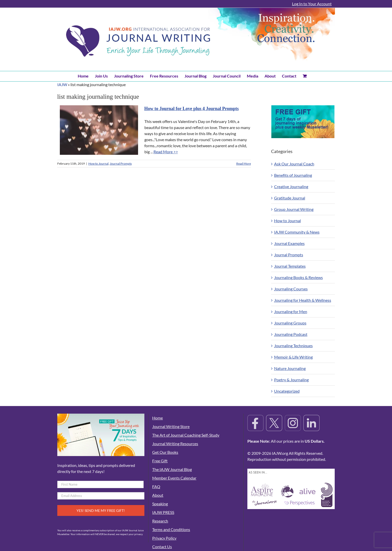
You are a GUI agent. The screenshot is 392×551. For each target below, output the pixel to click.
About (158, 495)
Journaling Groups (290, 323)
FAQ (156, 486)
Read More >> (166, 152)
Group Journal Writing (294, 209)
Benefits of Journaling (293, 175)
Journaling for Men (291, 311)
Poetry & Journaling (291, 380)
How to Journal (98, 164)
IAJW (62, 84)
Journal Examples (289, 243)
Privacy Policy (164, 538)
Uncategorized (287, 391)
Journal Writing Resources (175, 444)
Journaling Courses (291, 289)
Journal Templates (290, 266)
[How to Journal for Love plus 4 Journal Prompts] (99, 130)
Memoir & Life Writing (293, 357)
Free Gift (160, 461)
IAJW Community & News (297, 232)
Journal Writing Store (171, 426)
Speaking (160, 504)
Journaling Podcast (291, 334)
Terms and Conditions (171, 529)
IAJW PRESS (163, 512)
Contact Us (162, 547)
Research (160, 521)
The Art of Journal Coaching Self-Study (186, 435)
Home (158, 418)
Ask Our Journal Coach (294, 164)
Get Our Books (165, 452)
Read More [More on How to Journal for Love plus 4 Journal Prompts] (244, 164)
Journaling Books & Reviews (298, 277)
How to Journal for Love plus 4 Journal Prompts (192, 109)
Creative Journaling (291, 186)
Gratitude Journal (290, 198)
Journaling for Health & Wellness (303, 300)
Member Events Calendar (174, 478)
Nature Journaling (290, 368)
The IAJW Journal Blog (172, 469)
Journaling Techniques (293, 346)
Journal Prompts (121, 164)
